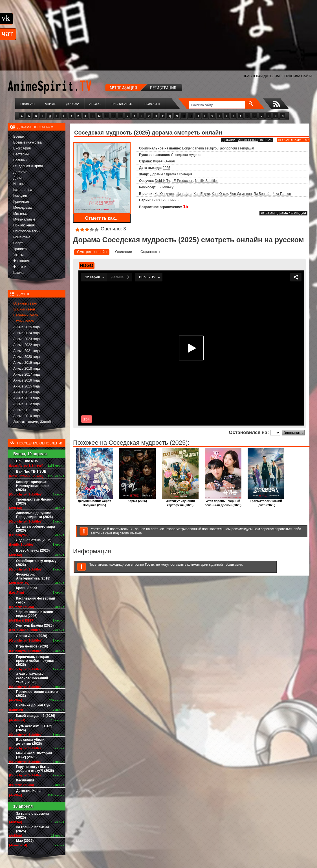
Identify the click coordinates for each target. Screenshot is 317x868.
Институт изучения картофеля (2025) (180, 501)
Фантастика (22, 261)
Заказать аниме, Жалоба (33, 422)
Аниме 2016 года (27, 380)
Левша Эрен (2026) (32, 636)
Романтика (22, 237)
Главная (27, 104)
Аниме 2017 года (27, 374)
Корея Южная (164, 161)
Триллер (20, 249)
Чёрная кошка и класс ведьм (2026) (34, 614)
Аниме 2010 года (27, 416)
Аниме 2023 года (27, 339)
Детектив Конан (29, 791)
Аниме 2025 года (27, 327)
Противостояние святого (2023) (37, 694)
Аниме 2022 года (27, 345)
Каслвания (25, 780)
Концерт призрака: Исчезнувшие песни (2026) (33, 486)
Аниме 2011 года (27, 410)
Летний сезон (24, 321)
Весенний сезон (26, 315)
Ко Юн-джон (164, 194)
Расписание (122, 104)
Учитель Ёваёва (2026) (35, 625)
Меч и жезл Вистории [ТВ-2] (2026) (34, 755)
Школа (18, 273)
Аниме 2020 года (27, 357)
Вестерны (21, 154)
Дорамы (157, 174)
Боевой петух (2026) (33, 550)
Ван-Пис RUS (27, 461)
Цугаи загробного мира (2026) (36, 528)
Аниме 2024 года (27, 333)
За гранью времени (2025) (32, 816)
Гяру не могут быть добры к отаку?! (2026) (35, 769)
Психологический (27, 231)
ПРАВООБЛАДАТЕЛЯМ (261, 76)
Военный (20, 160)
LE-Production (182, 181)
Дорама (72, 104)
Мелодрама (22, 208)
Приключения (24, 225)
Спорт (18, 243)
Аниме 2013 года (27, 398)
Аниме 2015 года (27, 386)
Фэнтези (20, 267)
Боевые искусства (27, 142)
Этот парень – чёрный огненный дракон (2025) (223, 501)
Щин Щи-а (184, 194)
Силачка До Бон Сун (33, 705)
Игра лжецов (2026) (32, 646)
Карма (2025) (137, 499)
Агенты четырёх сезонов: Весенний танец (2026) (32, 678)
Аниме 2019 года (27, 363)
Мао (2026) (25, 841)
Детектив (20, 172)
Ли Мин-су (165, 187)
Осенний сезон (25, 303)
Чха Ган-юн (282, 194)
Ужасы (18, 255)
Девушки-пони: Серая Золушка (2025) (94, 501)
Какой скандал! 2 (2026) (36, 716)
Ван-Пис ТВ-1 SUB (31, 472)
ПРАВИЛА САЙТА (298, 76)
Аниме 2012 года (27, 404)
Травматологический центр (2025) (266, 501)
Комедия (20, 196)
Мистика (20, 213)
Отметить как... (102, 218)
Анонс (95, 104)
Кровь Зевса (27, 588)
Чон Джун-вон (241, 194)
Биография (22, 148)
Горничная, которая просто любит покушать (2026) (36, 661)
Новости (152, 104)
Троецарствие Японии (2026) (35, 501)
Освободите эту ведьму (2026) (36, 563)
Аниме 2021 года (27, 351)
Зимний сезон (24, 309)
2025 (167, 168)
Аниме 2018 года (27, 369)
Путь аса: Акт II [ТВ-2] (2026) (34, 728)
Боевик (19, 136)
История (20, 184)
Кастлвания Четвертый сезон (36, 600)
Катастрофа (23, 190)
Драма (18, 178)
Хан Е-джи (202, 194)
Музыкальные (24, 219)
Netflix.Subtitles (207, 181)
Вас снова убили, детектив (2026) (31, 742)
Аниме (50, 104)
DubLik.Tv (162, 181)
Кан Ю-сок (220, 194)
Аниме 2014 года (27, 392)
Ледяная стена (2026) (34, 540)
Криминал (21, 202)
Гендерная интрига (28, 166)
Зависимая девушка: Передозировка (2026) (34, 515)
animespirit (248, 140)
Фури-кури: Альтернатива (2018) (33, 576)
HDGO (87, 266)
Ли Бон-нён (262, 194)
